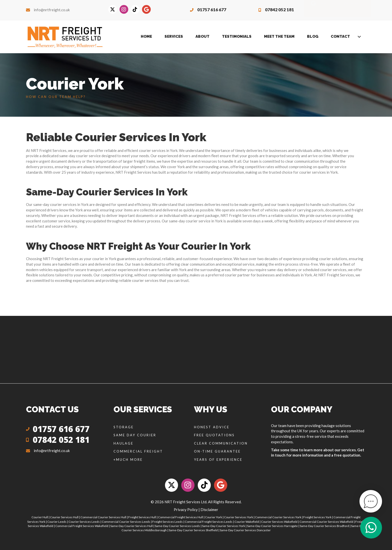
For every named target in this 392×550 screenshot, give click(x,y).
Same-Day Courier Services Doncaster (245, 530)
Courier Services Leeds (84, 522)
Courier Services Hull (64, 517)
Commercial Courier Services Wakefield (326, 522)
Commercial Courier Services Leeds (126, 522)
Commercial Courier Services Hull (103, 517)
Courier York (213, 517)
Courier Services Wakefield (279, 522)
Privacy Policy (186, 510)
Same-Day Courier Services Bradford (324, 526)
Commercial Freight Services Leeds (209, 522)
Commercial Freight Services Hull (180, 517)
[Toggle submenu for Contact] (359, 37)
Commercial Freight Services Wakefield (82, 526)
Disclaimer (209, 510)
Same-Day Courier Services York (223, 526)
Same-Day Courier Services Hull (131, 526)
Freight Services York (317, 517)
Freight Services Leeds (167, 522)
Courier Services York (238, 517)
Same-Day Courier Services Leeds (177, 526)
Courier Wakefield (247, 522)
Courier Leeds (57, 522)
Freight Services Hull (142, 517)
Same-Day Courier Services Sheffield (193, 530)
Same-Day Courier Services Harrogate (272, 526)
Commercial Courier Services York (278, 517)
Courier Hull (40, 517)
